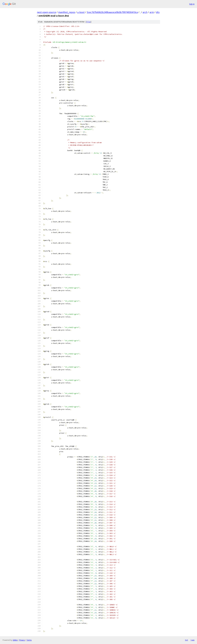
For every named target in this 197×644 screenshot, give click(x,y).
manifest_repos (67, 12)
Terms (29, 640)
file (88, 22)
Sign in (192, 4)
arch (145, 12)
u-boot (81, 12)
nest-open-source (46, 12)
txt (186, 640)
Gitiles (15, 640)
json (192, 640)
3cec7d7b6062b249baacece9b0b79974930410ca (112, 12)
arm (152, 12)
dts (158, 12)
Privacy (22, 640)
